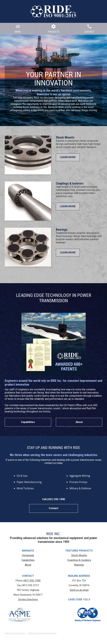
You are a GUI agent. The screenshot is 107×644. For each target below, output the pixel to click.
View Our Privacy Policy (15, 633)
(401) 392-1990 (32, 581)
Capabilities (28, 422)
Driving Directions (28, 599)
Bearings (62, 230)
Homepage (28, 555)
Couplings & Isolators (70, 183)
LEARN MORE (68, 157)
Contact (53, 508)
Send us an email (79, 590)
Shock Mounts (65, 137)
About (79, 422)
